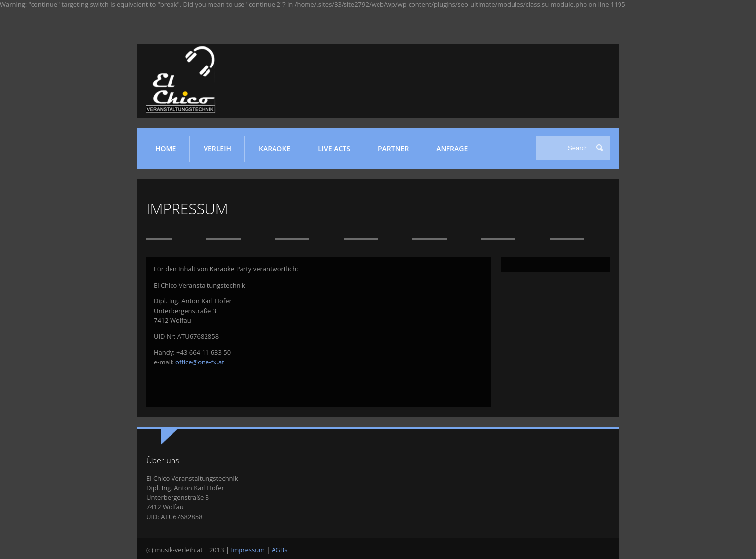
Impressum (248, 550)
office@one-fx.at (200, 362)
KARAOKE (278, 152)
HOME (166, 148)
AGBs (279, 550)
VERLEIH (221, 152)
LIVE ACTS (337, 152)
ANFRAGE (452, 148)
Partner (396, 152)
